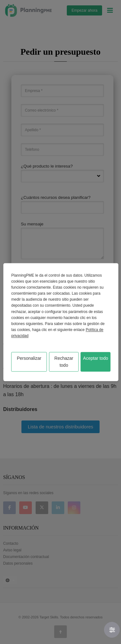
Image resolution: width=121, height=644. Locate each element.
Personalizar (29, 358)
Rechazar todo (64, 362)
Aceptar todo (96, 358)
